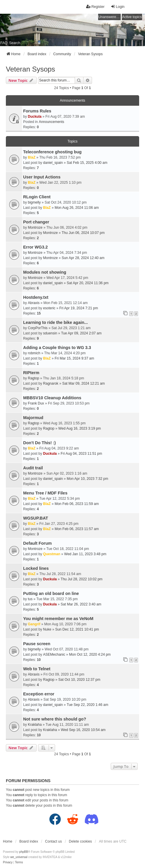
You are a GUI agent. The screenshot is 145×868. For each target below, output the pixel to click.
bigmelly (34, 202)
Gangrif (34, 624)
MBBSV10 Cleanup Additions (52, 398)
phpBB (24, 852)
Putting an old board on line (51, 593)
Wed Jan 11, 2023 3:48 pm (85, 554)
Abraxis (34, 303)
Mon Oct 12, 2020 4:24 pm (90, 655)
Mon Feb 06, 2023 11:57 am (77, 529)
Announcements (51, 122)
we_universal (19, 857)
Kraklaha (35, 725)
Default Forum (37, 543)
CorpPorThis (38, 328)
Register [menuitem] (95, 7)
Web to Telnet (37, 669)
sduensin (50, 333)
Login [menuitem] (118, 7)
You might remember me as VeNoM (58, 619)
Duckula (35, 117)
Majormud (33, 418)
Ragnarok (51, 383)
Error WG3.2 (35, 247)
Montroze (35, 228)
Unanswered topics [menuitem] (110, 17)
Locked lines (36, 568)
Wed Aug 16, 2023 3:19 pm (80, 428)
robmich (34, 353)
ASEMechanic (54, 655)
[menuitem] (8, 862)
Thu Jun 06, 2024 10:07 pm (83, 233)
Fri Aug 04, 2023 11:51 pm (81, 454)
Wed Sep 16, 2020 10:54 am (83, 730)
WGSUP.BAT (36, 518)
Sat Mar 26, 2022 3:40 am (81, 604)
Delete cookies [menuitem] (80, 841)
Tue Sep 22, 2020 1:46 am (88, 705)
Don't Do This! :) (39, 443)
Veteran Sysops (30, 69)
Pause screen (37, 644)
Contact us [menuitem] (53, 841)
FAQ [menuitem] (4, 43)
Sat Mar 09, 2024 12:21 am (83, 383)
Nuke (47, 629)
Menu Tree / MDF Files (45, 493)
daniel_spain (53, 163)
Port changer (36, 222)
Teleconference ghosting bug (52, 152)
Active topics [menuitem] (132, 17)
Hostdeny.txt (36, 297)
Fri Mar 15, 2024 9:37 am (74, 358)
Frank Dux (36, 403)
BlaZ (32, 157)
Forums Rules (37, 111)
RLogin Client (37, 197)
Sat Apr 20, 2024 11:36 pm (88, 283)
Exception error (39, 694)
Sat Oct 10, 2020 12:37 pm (79, 680)
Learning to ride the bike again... (56, 322)
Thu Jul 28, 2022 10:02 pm (82, 579)
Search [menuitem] (15, 43)
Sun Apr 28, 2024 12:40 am (83, 258)
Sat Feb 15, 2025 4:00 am (87, 163)
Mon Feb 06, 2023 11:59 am (77, 504)
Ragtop (34, 378)
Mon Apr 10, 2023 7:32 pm (87, 479)
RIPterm (31, 373)
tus (30, 599)
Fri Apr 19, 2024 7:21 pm (79, 308)
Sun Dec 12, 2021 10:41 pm (77, 629)
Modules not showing (45, 272)
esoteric (49, 308)
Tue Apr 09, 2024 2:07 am (81, 333)
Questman (52, 554)
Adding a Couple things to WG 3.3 (57, 348)
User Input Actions (42, 177)
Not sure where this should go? (55, 719)
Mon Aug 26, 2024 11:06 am (77, 208)
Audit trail (33, 468)
